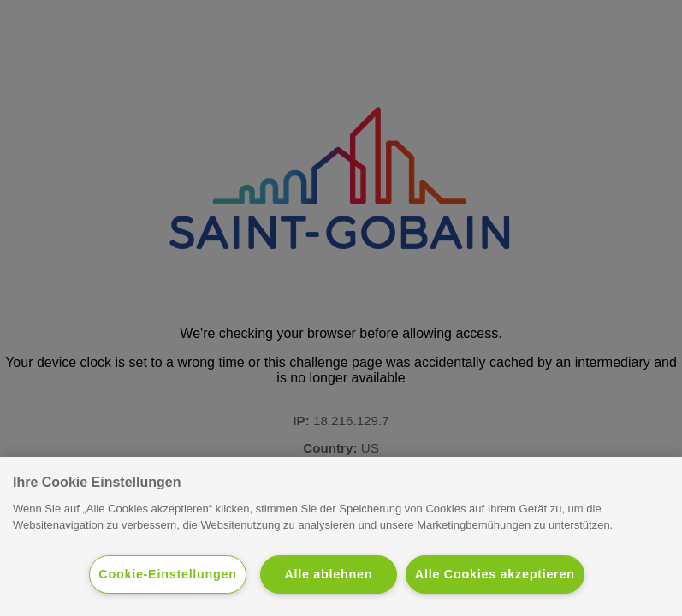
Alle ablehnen (328, 574)
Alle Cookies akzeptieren (495, 574)
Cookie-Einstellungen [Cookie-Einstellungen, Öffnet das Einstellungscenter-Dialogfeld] (168, 574)
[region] (341, 536)
